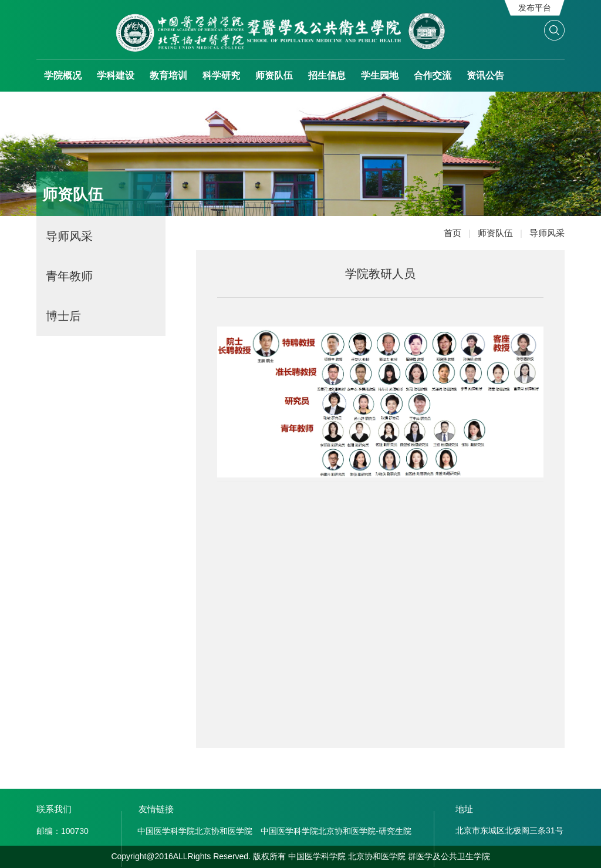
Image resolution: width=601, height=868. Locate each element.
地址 (464, 809)
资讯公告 (485, 75)
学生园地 (380, 75)
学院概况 (63, 75)
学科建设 (116, 75)
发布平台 (535, 8)
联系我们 (54, 809)
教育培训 (168, 75)
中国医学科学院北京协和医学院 (195, 831)
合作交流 (433, 75)
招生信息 (327, 75)
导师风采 (69, 236)
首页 (461, 233)
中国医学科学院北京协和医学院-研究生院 (336, 831)
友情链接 (156, 809)
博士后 (63, 316)
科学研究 (221, 75)
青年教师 (69, 276)
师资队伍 (274, 75)
